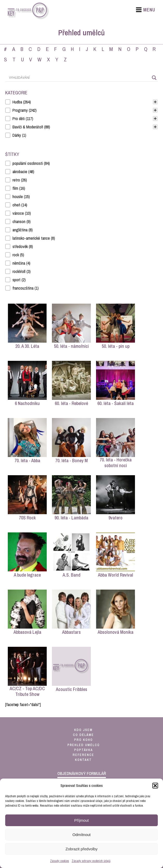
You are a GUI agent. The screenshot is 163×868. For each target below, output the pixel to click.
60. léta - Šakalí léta (116, 403)
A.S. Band (72, 575)
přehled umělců (84, 745)
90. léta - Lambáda (71, 518)
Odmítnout (81, 835)
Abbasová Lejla (27, 632)
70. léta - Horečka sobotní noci (116, 463)
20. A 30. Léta (27, 346)
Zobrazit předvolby (81, 849)
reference (83, 755)
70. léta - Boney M (72, 461)
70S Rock (27, 518)
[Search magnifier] (154, 78)
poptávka (84, 750)
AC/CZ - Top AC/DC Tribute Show (27, 691)
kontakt (83, 760)
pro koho (84, 740)
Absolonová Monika (116, 632)
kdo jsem (83, 730)
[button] (155, 786)
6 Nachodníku (27, 403)
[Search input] (79, 78)
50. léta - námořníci (71, 346)
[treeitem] (81, 102)
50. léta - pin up (116, 346)
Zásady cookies (60, 861)
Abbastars (71, 632)
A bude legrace (27, 575)
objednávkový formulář (82, 773)
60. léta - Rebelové (71, 403)
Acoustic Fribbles (72, 689)
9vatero (116, 518)
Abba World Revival (116, 575)
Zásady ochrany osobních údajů (91, 861)
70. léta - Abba (27, 461)
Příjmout (81, 820)
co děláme (83, 735)
